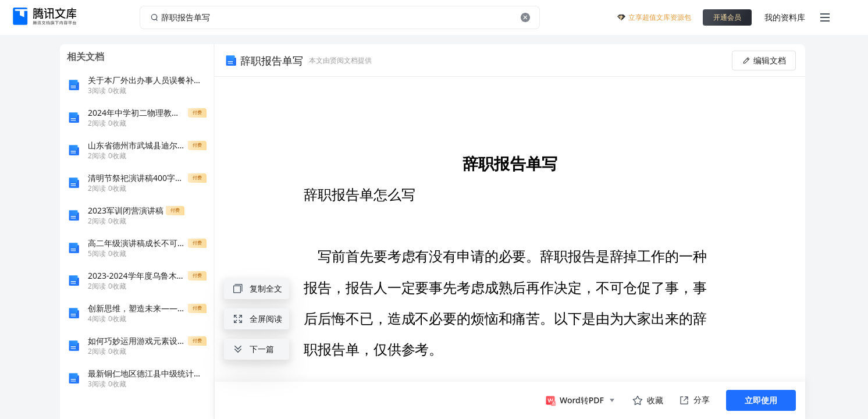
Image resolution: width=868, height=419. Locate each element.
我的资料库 (785, 17)
